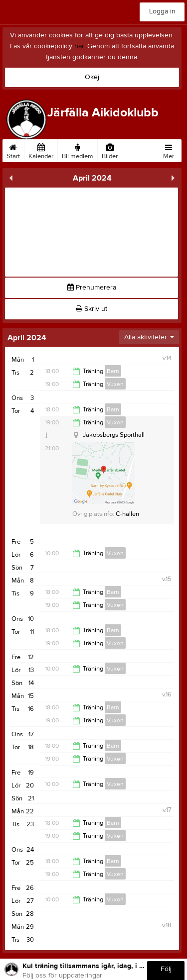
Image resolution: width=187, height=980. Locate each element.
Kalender (41, 150)
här (79, 46)
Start (13, 150)
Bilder (110, 150)
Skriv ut (92, 309)
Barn (113, 371)
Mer (169, 150)
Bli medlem (78, 150)
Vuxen (115, 384)
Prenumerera (92, 288)
